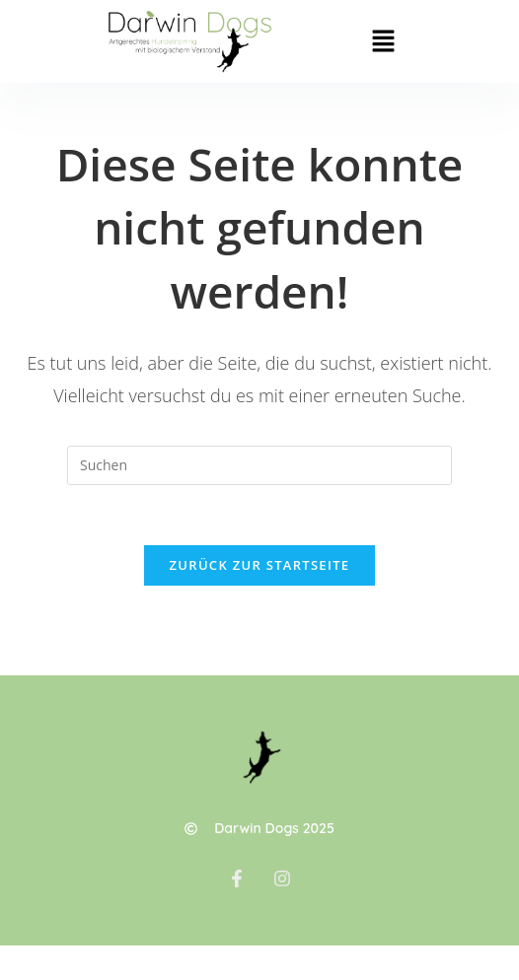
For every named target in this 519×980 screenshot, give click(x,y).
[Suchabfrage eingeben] (259, 465)
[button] (384, 41)
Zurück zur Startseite (260, 565)
